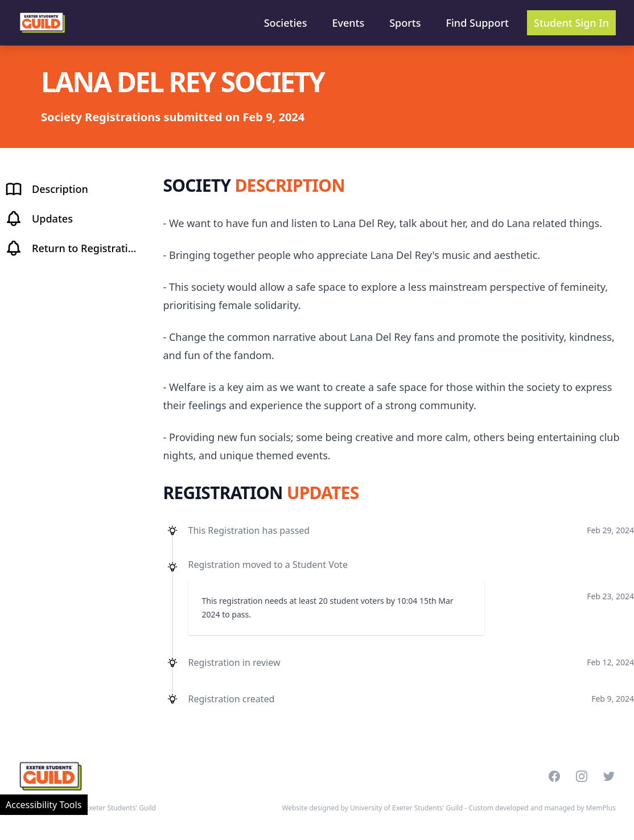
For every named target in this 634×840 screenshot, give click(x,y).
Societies (286, 23)
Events (348, 23)
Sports (405, 23)
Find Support (478, 23)
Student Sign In (571, 23)
